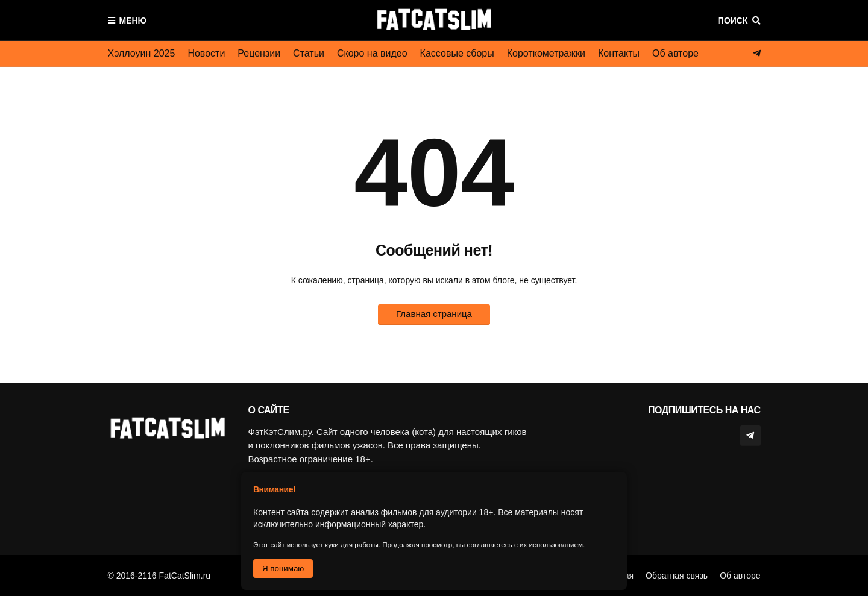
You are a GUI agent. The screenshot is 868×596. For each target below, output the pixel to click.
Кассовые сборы (457, 53)
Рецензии (259, 53)
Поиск (733, 20)
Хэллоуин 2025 (142, 53)
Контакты (619, 53)
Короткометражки (546, 53)
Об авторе (675, 53)
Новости (206, 53)
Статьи (309, 53)
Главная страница (434, 314)
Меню (133, 20)
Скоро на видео (372, 53)
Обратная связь (677, 576)
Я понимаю (283, 569)
